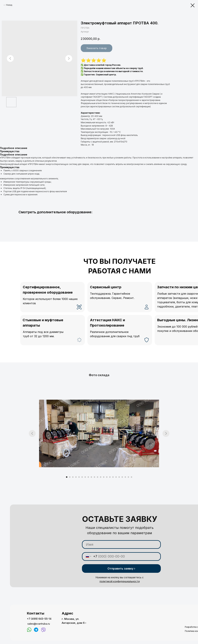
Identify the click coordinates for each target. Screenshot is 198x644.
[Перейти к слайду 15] (110, 477)
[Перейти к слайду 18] (119, 477)
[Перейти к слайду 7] (85, 477)
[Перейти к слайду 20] (125, 477)
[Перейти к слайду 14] (107, 477)
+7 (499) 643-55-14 (39, 619)
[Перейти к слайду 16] (113, 477)
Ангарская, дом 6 (73, 623)
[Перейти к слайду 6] (82, 477)
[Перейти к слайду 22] (131, 477)
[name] (121, 544)
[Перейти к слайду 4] (76, 477)
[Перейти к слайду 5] (79, 477)
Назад (9, 5)
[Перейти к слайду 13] (104, 477)
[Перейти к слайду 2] (70, 477)
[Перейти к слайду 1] (67, 477)
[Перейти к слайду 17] (116, 477)
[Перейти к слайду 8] (88, 477)
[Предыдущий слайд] (32, 433)
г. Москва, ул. (70, 619)
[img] (29, 630)
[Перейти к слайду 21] (128, 477)
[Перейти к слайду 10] (94, 477)
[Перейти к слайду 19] (122, 477)
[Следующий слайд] (166, 433)
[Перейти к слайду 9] (91, 477)
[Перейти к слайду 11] (98, 477)
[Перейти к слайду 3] (73, 477)
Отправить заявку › (121, 568)
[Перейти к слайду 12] (101, 477)
